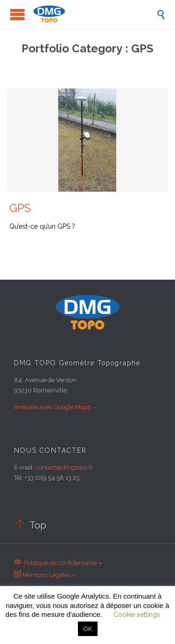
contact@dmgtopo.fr (64, 467)
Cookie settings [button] (137, 615)
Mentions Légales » (45, 575)
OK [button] (88, 629)
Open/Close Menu (17, 14)
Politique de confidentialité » (58, 563)
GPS (20, 208)
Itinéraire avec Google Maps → (56, 407)
